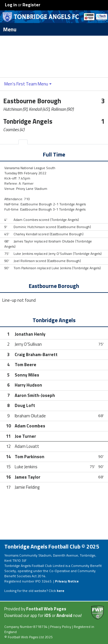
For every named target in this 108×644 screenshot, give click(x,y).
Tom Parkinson (30, 457)
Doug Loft (25, 405)
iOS (48, 615)
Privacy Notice (67, 581)
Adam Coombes (30, 426)
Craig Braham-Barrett (36, 355)
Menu (56, 29)
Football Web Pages (46, 609)
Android (64, 615)
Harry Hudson (28, 385)
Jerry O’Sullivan (28, 344)
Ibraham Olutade (30, 416)
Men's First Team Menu (26, 84)
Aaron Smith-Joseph (35, 395)
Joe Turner (25, 436)
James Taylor (28, 477)
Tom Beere (25, 365)
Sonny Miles (27, 375)
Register (31, 5)
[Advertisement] (54, 56)
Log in (11, 5)
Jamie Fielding (27, 487)
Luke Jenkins (26, 467)
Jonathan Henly (30, 334)
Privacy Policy (61, 627)
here (60, 591)
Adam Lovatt (27, 446)
